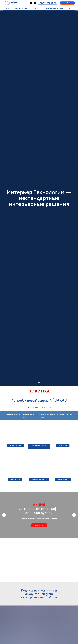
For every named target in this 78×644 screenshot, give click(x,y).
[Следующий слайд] (74, 515)
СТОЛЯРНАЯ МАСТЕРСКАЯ (53, 8)
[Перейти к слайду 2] (38, 536)
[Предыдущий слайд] (4, 515)
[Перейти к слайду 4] (40, 536)
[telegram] (31, 3)
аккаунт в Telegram (39, 594)
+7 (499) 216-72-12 (47, 3)
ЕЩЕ (70, 8)
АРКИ (8, 8)
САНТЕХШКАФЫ (21, 8)
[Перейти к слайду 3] (39, 536)
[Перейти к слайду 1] (36, 536)
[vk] (35, 3)
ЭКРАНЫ (35, 8)
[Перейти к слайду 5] (42, 536)
